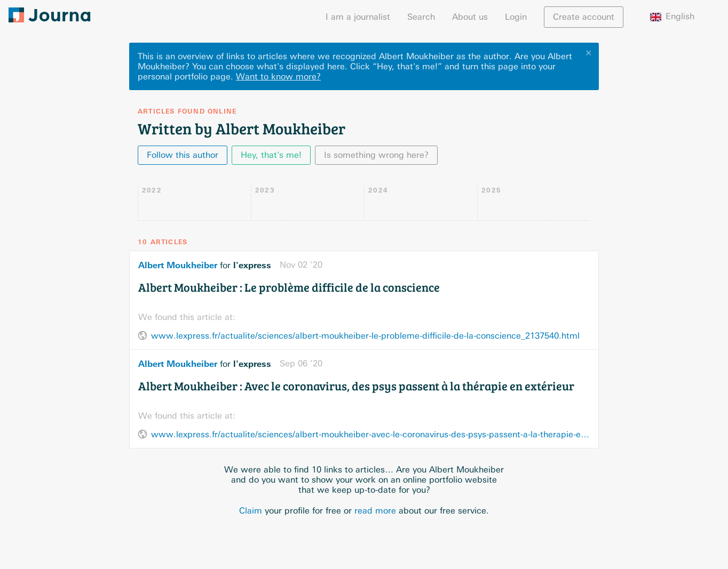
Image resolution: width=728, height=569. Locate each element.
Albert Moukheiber (178, 265)
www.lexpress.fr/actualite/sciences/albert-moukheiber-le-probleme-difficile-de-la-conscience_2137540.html (365, 336)
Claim (251, 511)
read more (375, 511)
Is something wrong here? (376, 155)
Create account (584, 17)
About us (470, 17)
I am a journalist (358, 17)
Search (421, 17)
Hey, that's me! (271, 155)
